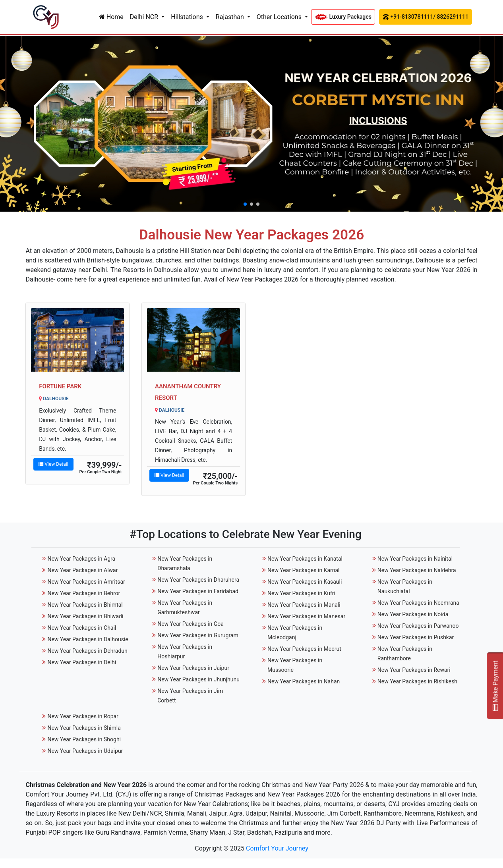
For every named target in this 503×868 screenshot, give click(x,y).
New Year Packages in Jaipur (193, 668)
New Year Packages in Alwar (82, 570)
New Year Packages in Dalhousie (88, 639)
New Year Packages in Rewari (414, 670)
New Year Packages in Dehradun (87, 651)
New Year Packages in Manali (304, 605)
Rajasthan (231, 17)
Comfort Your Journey (277, 848)
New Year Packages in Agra (81, 559)
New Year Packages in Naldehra (417, 570)
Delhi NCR (145, 17)
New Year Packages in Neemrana (418, 603)
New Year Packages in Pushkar (416, 637)
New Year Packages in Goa (191, 624)
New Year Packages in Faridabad (198, 591)
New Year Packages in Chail (82, 628)
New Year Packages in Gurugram (198, 635)
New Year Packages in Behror (84, 593)
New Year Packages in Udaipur (85, 751)
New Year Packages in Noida (413, 614)
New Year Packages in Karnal (304, 570)
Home (111, 17)
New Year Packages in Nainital (415, 559)
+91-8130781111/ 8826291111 (426, 17)
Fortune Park (60, 386)
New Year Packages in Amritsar (86, 582)
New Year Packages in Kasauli (305, 582)
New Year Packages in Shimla (84, 728)
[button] (245, 204)
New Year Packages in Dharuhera (198, 580)
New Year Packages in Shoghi (84, 739)
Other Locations (280, 17)
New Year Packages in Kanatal (305, 559)
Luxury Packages (343, 17)
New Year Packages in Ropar (83, 716)
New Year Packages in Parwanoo (418, 626)
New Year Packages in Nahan (304, 681)
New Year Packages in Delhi (82, 662)
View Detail (53, 464)
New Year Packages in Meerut (304, 649)
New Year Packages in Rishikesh (417, 681)
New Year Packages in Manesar (306, 616)
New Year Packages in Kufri (301, 593)
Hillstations (188, 17)
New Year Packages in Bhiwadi (85, 616)
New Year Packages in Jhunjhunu (198, 679)
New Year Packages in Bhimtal (85, 605)
